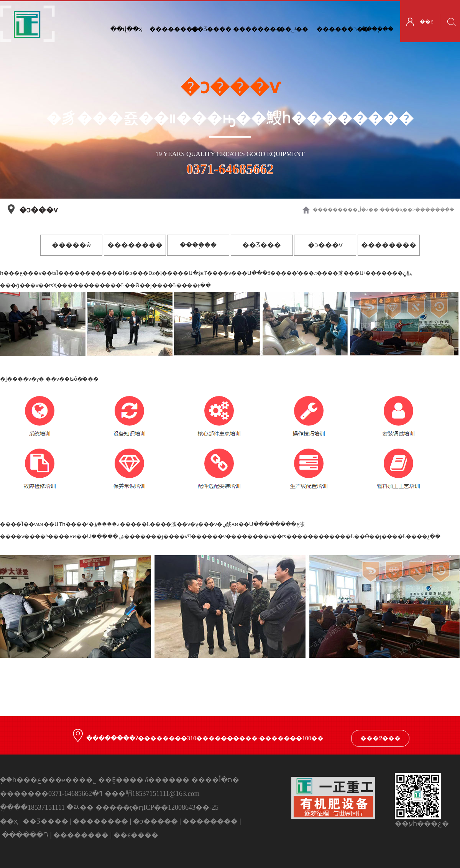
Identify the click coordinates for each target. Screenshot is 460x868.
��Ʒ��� (262, 245)
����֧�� (377, 29)
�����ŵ (71, 245)
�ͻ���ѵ (325, 245)
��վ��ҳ (126, 29)
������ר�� (335, 29)
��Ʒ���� (210, 29)
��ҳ (396, 210)
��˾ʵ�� (294, 29)
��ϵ (426, 22)
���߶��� (380, 738)
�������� (252, 29)
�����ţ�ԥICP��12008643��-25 (157, 807)
